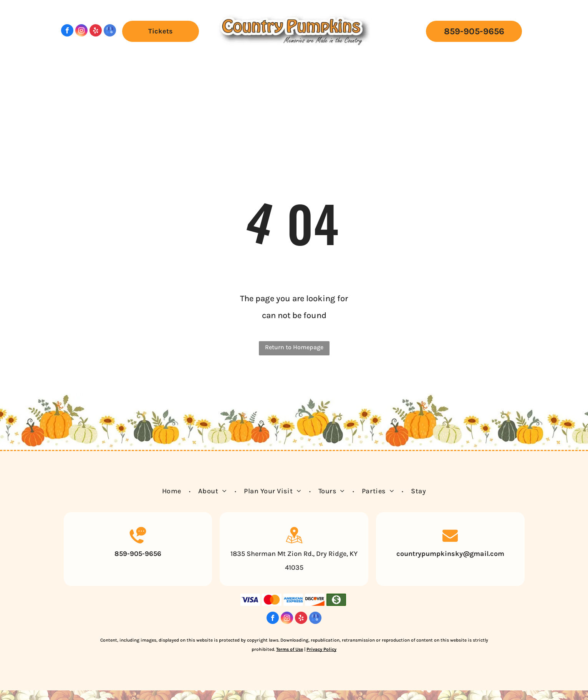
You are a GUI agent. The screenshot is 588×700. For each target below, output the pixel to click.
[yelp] (96, 31)
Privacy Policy (321, 649)
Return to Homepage (294, 347)
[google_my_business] (110, 31)
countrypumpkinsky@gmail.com (450, 554)
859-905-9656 (138, 554)
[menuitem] (107, 61)
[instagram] (81, 31)
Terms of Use (290, 649)
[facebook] (67, 31)
